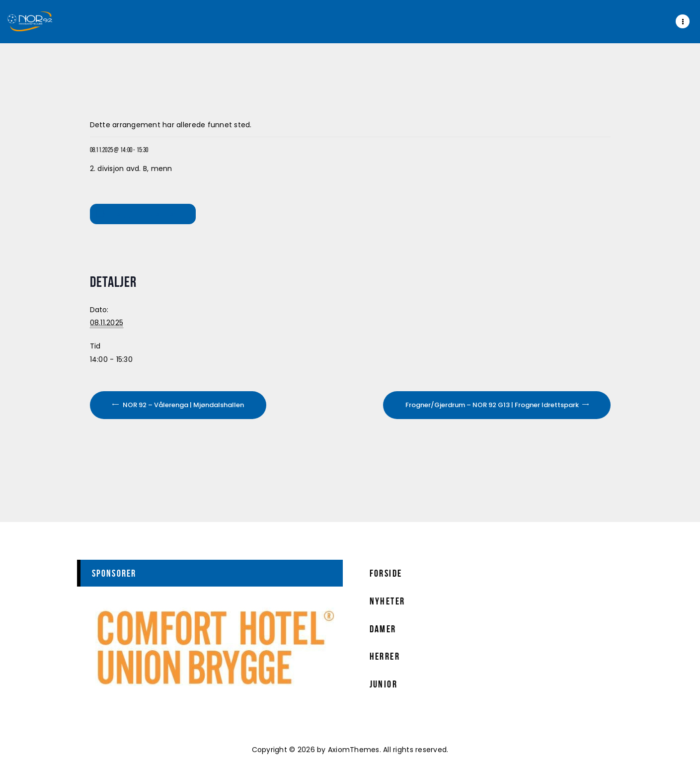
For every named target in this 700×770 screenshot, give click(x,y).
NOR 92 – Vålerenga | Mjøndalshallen (183, 405)
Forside (386, 573)
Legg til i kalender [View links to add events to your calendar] (145, 214)
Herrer (385, 656)
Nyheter (388, 601)
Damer (383, 629)
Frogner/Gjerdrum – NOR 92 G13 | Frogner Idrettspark (493, 405)
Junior (384, 684)
